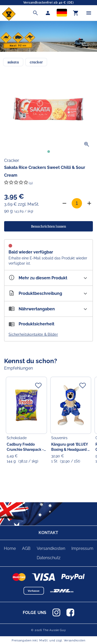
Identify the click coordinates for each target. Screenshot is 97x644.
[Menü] (89, 13)
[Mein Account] (48, 13)
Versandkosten (51, 548)
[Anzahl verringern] (64, 203)
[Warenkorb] (76, 13)
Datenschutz (49, 558)
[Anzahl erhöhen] (89, 203)
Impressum (82, 548)
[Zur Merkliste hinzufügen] (38, 385)
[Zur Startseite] (9, 19)
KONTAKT (48, 533)
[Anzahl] (77, 203)
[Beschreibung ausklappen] (48, 293)
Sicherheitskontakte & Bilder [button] (33, 334)
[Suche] (35, 13)
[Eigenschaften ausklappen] (48, 278)
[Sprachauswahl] (62, 13)
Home (10, 548)
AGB (26, 548)
